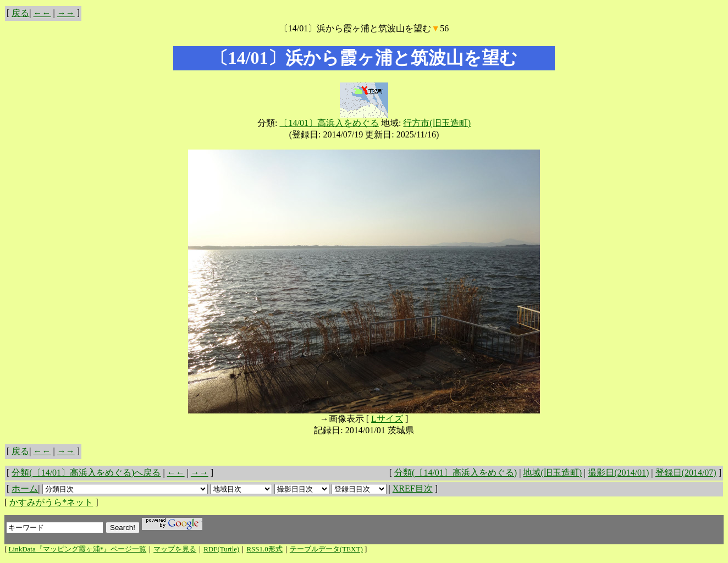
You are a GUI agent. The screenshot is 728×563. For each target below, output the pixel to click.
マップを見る (175, 549)
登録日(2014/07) (686, 473)
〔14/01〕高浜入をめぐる (329, 123)
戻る (20, 13)
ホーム (25, 489)
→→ (66, 13)
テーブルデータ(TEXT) (326, 549)
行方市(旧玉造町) (437, 123)
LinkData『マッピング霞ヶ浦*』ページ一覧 (78, 549)
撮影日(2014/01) (618, 473)
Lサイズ (387, 419)
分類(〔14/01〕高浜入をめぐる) (456, 473)
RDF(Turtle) (221, 549)
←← (42, 13)
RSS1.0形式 (264, 549)
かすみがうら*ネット (51, 502)
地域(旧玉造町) (552, 473)
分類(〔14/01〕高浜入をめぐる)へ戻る (86, 473)
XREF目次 (413, 489)
